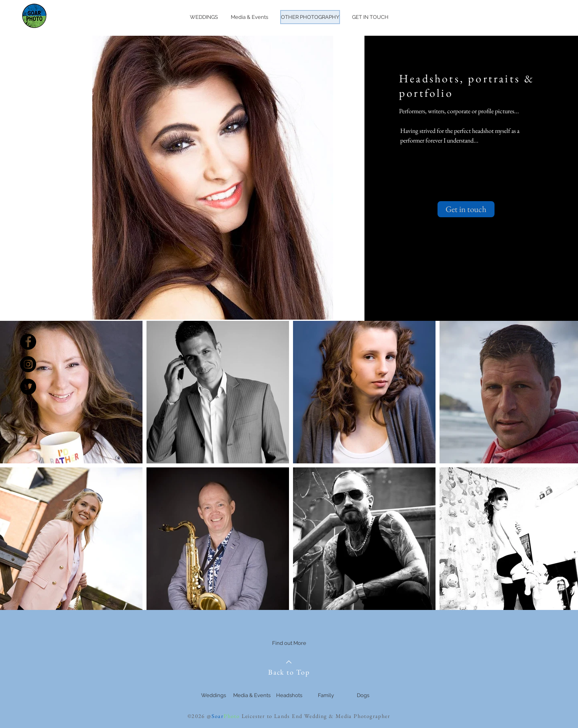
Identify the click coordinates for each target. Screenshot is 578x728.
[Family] (326, 695)
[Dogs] (363, 695)
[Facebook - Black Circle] (28, 342)
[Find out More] (289, 643)
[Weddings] (214, 695)
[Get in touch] (466, 209)
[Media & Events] (252, 695)
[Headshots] (289, 695)
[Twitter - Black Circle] (28, 387)
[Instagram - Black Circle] (28, 364)
